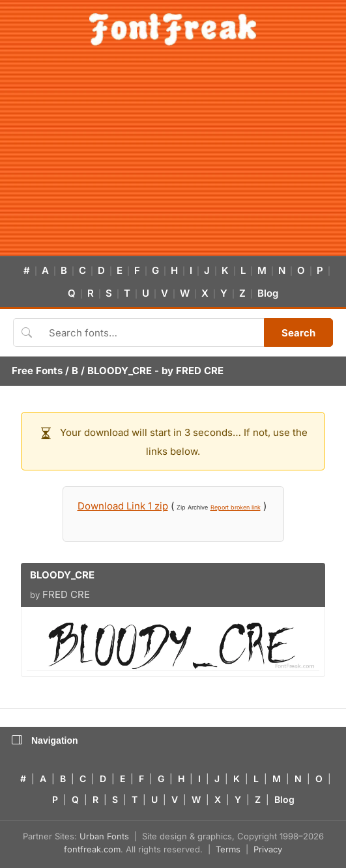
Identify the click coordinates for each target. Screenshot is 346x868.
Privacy (268, 849)
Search (298, 333)
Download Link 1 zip (123, 506)
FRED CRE (200, 371)
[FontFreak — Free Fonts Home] (173, 29)
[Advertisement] (173, 158)
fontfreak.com (92, 849)
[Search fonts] (152, 332)
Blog (268, 293)
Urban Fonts (104, 836)
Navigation (45, 740)
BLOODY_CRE (120, 371)
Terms (228, 849)
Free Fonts (37, 371)
